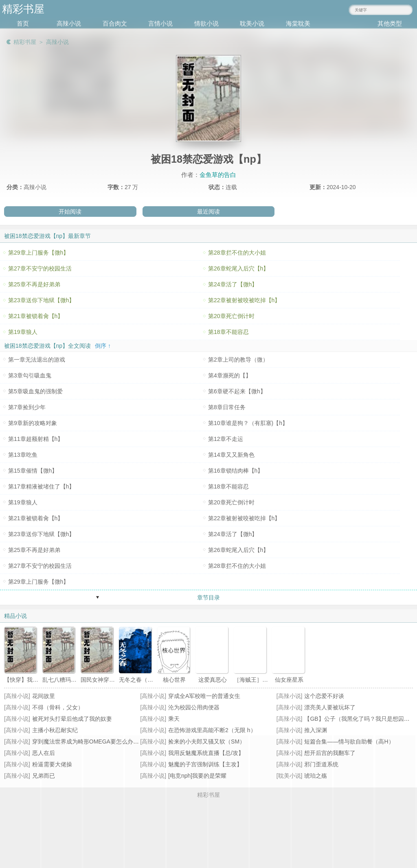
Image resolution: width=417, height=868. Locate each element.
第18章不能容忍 (228, 332)
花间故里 (44, 696)
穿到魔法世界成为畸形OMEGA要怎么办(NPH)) (92, 742)
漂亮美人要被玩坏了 (330, 707)
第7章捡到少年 (27, 407)
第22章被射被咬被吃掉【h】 (244, 300)
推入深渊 (316, 730)
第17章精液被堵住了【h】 (41, 486)
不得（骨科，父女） (58, 707)
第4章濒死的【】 (230, 375)
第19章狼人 (23, 332)
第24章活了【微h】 (233, 284)
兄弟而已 (44, 776)
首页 (23, 23)
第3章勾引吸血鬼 (30, 375)
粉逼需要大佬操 (52, 764)
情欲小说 (206, 23)
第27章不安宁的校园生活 (40, 268)
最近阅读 (208, 212)
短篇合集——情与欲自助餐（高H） (349, 742)
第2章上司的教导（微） (238, 360)
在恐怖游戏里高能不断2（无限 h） (212, 730)
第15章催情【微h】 (33, 471)
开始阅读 (70, 212)
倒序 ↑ (103, 346)
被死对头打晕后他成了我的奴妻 (72, 719)
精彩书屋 (25, 42)
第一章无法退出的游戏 (37, 360)
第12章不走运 (226, 439)
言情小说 (160, 23)
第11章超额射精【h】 (36, 439)
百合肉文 (115, 23)
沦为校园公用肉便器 (194, 707)
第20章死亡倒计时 (231, 316)
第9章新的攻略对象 (33, 423)
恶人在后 (44, 753)
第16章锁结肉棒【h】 (236, 471)
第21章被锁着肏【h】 (36, 316)
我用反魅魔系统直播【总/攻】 (206, 753)
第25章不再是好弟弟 (34, 284)
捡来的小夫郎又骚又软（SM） (207, 742)
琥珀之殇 (316, 776)
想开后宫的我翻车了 (330, 753)
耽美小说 (252, 23)
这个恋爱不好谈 (324, 696)
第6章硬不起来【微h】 (237, 391)
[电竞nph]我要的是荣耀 (197, 776)
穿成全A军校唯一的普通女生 (204, 696)
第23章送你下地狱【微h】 (41, 300)
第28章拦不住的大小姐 (237, 253)
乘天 (174, 719)
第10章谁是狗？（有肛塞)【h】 (248, 423)
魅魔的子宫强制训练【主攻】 (205, 764)
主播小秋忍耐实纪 (55, 730)
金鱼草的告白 (218, 175)
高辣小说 (69, 23)
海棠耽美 (298, 23)
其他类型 (390, 23)
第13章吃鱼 (23, 455)
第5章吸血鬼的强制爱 (35, 391)
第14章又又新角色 (231, 455)
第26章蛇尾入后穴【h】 (238, 268)
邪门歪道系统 (321, 764)
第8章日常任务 (227, 407)
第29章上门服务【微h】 (38, 253)
